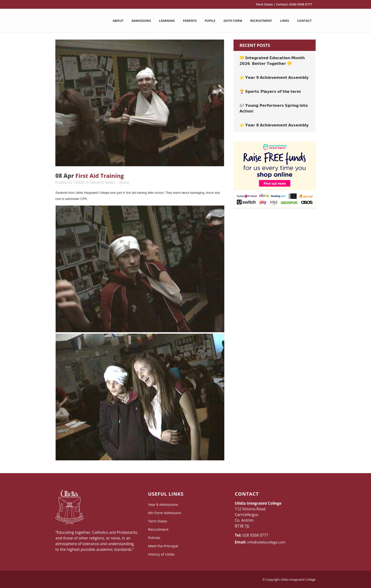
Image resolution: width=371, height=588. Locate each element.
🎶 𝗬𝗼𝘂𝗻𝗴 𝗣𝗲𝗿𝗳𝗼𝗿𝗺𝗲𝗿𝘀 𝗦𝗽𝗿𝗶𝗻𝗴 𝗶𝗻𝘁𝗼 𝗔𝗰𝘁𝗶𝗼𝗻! (274, 108)
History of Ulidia (161, 554)
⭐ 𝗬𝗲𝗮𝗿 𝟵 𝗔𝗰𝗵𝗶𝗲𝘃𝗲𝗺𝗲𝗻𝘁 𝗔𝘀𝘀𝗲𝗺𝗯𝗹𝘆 (274, 77)
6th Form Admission (165, 513)
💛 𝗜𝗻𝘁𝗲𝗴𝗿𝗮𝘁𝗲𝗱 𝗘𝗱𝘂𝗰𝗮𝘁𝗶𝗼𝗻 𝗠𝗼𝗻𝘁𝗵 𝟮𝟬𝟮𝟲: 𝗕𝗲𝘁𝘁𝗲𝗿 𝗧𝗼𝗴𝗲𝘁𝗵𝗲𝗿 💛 (272, 61)
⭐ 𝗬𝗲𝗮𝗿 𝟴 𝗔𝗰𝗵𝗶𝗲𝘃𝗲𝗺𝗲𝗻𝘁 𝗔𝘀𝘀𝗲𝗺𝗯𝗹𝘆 (274, 125)
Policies (154, 538)
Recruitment (158, 529)
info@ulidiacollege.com (266, 542)
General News (102, 182)
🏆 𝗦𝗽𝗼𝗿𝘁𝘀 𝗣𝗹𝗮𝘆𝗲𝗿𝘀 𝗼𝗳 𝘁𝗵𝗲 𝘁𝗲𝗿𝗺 (270, 91)
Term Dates (264, 4)
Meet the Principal (163, 546)
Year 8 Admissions (163, 504)
